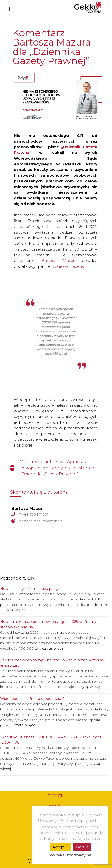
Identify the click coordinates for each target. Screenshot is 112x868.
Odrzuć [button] (82, 847)
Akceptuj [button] (60, 847)
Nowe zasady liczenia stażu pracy (29, 589)
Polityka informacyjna (70, 855)
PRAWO (56, 805)
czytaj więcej (14, 610)
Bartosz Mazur (58, 261)
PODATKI (56, 796)
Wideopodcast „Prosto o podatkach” (32, 699)
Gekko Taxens (70, 266)
